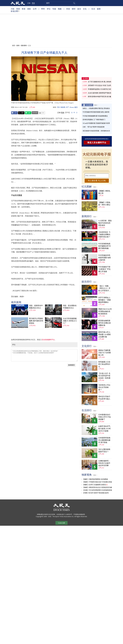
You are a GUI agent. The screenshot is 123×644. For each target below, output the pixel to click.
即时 (43, 9)
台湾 (35, 9)
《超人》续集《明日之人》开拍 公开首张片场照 (105, 288)
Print (42, 113)
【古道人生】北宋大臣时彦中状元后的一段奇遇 (104, 376)
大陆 (12, 9)
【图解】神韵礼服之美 (104, 192)
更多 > (96, 105)
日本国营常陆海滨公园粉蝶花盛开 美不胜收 (104, 440)
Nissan (72, 107)
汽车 (58, 107)
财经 (74, 9)
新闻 (18, 45)
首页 (14, 45)
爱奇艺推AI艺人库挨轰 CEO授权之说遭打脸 (105, 334)
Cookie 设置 (61, 523)
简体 (33, 3)
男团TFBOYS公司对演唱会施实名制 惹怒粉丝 (105, 311)
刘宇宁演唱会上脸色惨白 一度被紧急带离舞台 (105, 300)
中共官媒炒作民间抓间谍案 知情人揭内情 (96, 112)
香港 (24, 9)
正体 (29, 3)
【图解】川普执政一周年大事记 (104, 204)
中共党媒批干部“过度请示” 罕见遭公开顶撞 (104, 269)
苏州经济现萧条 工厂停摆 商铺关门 (94, 120)
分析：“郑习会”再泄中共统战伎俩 (93, 127)
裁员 (76, 107)
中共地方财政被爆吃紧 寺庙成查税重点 (95, 116)
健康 (99, 9)
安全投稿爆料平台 (48, 340)
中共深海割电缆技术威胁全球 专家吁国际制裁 (105, 246)
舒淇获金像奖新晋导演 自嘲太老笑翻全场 (105, 323)
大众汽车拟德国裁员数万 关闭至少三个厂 (70, 321)
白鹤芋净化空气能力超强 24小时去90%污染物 (105, 429)
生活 (93, 9)
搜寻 (74, 3)
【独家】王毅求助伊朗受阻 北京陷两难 (95, 479)
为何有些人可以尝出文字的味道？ (104, 387)
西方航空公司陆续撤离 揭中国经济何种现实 (36, 321)
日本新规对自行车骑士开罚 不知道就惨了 (105, 417)
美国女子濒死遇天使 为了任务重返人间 (105, 353)
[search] (60, 3)
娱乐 (79, 9)
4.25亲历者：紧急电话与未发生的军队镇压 (105, 223)
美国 (18, 9)
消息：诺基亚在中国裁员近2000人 (36, 307)
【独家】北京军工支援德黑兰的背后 (94, 485)
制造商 (63, 107)
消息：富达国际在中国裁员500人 (70, 307)
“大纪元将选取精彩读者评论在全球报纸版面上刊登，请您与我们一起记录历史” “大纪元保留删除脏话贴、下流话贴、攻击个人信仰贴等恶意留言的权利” (44, 355)
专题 (54, 9)
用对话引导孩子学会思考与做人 (104, 398)
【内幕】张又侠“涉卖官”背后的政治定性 (96, 493)
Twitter (21, 113)
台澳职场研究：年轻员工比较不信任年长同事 (104, 463)
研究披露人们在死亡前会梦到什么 (104, 364)
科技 (68, 9)
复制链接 (35, 113)
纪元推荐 (89, 105)
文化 (85, 9)
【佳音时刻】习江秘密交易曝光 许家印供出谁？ (104, 234)
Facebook (14, 113)
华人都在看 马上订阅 (97, 181)
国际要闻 (24, 45)
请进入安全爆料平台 (97, 143)
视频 (60, 9)
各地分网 (15, 12)
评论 (49, 9)
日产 (67, 107)
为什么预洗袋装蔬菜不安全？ (104, 450)
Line (28, 113)
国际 (29, 9)
